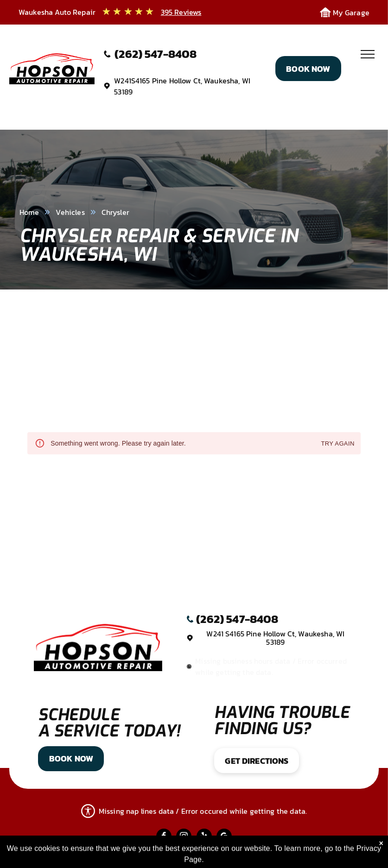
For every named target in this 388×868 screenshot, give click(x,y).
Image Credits (188, 855)
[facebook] (164, 837)
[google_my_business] (224, 837)
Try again (337, 444)
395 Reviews (181, 12)
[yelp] (204, 837)
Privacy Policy (130, 855)
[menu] (368, 54)
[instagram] (184, 837)
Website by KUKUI (253, 855)
